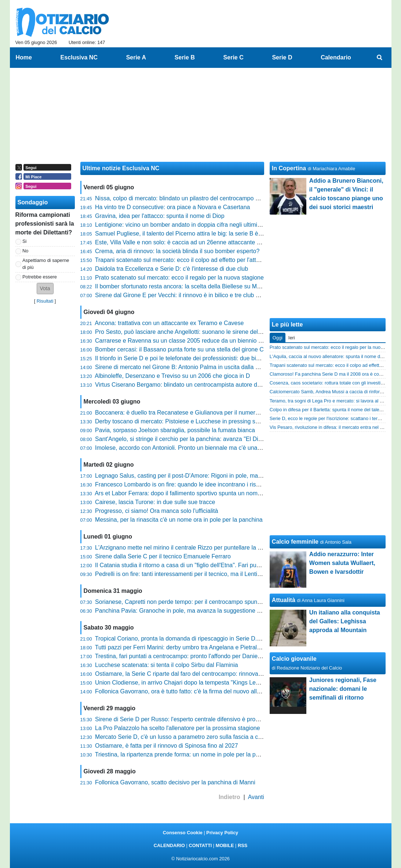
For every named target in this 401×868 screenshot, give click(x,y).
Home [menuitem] (24, 57)
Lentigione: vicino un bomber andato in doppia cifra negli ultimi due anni (188, 225)
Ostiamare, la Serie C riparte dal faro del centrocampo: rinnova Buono (186, 674)
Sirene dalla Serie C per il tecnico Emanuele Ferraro (163, 556)
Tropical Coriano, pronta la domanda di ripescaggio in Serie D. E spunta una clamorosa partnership (224, 639)
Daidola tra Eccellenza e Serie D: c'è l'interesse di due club (172, 269)
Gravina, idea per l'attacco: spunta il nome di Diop (160, 216)
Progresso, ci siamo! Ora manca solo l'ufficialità (156, 511)
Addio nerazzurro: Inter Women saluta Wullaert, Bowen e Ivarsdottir (342, 563)
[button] (45, 289)
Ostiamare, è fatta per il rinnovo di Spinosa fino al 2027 (167, 746)
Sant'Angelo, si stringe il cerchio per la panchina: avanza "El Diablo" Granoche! (198, 439)
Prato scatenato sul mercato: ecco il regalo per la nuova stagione (179, 278)
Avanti (256, 797)
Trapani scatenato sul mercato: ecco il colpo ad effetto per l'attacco (182, 260)
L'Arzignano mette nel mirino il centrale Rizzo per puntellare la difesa (184, 548)
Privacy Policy (222, 833)
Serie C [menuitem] (234, 57)
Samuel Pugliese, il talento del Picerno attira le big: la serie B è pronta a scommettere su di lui (217, 234)
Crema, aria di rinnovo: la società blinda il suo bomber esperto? (177, 251)
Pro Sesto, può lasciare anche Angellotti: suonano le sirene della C (182, 332)
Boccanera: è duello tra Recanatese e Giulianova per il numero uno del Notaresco (201, 413)
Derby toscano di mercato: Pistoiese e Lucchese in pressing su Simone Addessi (199, 421)
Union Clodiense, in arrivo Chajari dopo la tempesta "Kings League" (183, 683)
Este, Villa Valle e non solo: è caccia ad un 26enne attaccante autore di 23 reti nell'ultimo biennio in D (226, 242)
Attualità (284, 600)
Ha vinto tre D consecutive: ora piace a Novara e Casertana (172, 207)
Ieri (292, 338)
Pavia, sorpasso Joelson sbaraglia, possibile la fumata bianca (175, 430)
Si (24, 241)
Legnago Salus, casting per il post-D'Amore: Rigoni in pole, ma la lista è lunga (196, 476)
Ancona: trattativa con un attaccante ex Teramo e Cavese (169, 323)
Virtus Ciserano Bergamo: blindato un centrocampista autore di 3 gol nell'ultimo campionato (214, 385)
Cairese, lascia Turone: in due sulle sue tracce (155, 502)
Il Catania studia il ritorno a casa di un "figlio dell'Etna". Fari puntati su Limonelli (198, 565)
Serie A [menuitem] (136, 57)
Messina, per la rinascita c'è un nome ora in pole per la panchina (179, 520)
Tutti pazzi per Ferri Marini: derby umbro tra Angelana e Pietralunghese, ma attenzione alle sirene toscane (233, 647)
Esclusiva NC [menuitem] (79, 57)
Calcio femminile (295, 542)
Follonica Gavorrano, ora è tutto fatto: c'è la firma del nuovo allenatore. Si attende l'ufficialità (214, 691)
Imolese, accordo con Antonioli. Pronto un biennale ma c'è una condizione (191, 448)
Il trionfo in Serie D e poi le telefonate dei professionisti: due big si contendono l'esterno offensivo (220, 358)
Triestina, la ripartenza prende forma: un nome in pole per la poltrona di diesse (197, 754)
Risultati (45, 301)
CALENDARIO (169, 845)
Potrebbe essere (40, 277)
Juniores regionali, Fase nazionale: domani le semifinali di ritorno (343, 689)
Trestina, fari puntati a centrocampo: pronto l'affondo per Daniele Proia (186, 656)
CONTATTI (200, 845)
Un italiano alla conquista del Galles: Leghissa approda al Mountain (345, 621)
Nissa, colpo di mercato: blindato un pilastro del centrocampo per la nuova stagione (203, 198)
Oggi (278, 338)
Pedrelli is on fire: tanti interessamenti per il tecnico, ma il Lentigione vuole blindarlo (203, 574)
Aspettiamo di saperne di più (46, 264)
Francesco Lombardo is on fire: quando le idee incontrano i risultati (182, 484)
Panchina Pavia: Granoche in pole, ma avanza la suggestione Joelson (186, 611)
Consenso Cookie (183, 833)
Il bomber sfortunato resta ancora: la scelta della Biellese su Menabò (184, 286)
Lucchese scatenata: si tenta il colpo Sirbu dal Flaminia (167, 665)
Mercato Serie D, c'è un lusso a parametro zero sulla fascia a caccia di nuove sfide (202, 737)
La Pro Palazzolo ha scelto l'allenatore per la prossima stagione (178, 728)
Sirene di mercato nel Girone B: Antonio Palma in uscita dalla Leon (182, 367)
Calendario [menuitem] (336, 57)
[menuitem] (379, 58)
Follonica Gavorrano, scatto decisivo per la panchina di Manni (175, 782)
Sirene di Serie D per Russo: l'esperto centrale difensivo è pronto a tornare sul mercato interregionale (226, 719)
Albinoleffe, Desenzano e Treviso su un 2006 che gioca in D (172, 376)
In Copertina (289, 168)
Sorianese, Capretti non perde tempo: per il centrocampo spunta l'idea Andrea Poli (202, 602)
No (25, 251)
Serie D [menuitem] (282, 57)
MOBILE (225, 845)
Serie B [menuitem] (185, 57)
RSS (243, 845)
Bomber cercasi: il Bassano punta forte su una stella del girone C (179, 349)
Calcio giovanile (294, 659)
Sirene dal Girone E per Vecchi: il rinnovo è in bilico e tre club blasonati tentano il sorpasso (212, 295)
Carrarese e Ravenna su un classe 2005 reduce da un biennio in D (182, 341)
